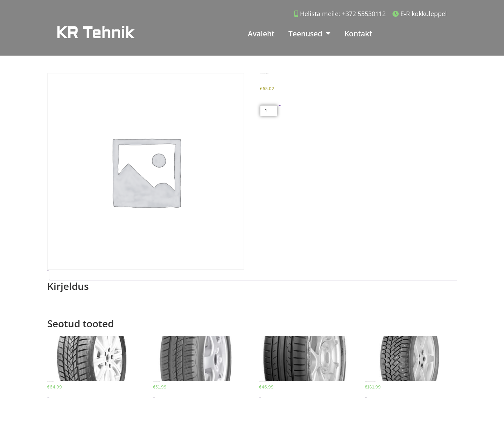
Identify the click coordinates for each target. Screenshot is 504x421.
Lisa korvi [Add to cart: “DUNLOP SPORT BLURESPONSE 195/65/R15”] (260, 398)
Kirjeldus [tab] (48, 275)
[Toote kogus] (268, 111)
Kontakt (358, 34)
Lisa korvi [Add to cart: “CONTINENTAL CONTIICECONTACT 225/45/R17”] (366, 398)
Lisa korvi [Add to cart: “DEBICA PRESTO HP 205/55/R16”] (154, 398)
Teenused (309, 33)
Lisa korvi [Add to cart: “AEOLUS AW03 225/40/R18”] (48, 398)
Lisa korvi (280, 106)
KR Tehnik (95, 33)
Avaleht (261, 34)
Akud (266, 122)
